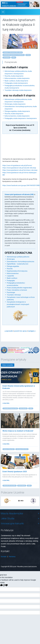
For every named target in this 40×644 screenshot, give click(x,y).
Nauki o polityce (12, 278)
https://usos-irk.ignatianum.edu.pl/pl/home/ (17, 165)
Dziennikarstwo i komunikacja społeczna (20, 262)
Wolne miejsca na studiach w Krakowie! (18, 431)
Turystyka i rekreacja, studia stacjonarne (18, 90)
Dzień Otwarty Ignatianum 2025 (15, 472)
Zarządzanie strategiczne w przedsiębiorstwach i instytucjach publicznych (18, 304)
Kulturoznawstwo (13, 273)
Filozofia (10, 269)
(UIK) (32, 194)
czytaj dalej (6, 403)
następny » (32, 331)
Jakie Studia (8, 518)
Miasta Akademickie (12, 513)
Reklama (12, 557)
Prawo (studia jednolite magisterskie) (19, 288)
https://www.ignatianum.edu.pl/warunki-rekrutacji (19, 168)
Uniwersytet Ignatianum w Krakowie (14, 55)
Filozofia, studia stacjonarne (14, 76)
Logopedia (10, 276)
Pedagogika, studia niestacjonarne (16, 83)
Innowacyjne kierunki (12, 523)
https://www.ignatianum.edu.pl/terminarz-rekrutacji (20, 170)
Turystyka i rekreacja (14, 295)
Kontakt (4, 557)
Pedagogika (11, 281)
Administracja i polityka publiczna (18, 257)
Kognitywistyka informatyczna (17, 271)
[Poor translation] (5, 585)
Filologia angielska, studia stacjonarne (17, 111)
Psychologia (11, 292)
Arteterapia (11, 259)
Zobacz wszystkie (8, 365)
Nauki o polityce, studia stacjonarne (16, 81)
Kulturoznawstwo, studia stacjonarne (17, 78)
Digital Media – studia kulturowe (18, 264)
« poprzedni (9, 331)
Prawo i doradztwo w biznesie (17, 290)
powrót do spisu (20, 331)
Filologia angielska (13, 266)
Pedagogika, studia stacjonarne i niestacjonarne (21, 118)
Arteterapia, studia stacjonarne (15, 104)
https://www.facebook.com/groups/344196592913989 (21, 185)
